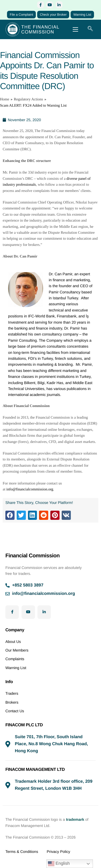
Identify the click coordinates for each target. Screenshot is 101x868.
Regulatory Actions (28, 99)
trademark (75, 819)
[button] (10, 515)
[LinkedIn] (59, 5)
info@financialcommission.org (30, 489)
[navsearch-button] (90, 29)
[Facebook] (41, 5)
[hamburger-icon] (75, 29)
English (59, 864)
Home (5, 99)
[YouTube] (50, 5)
